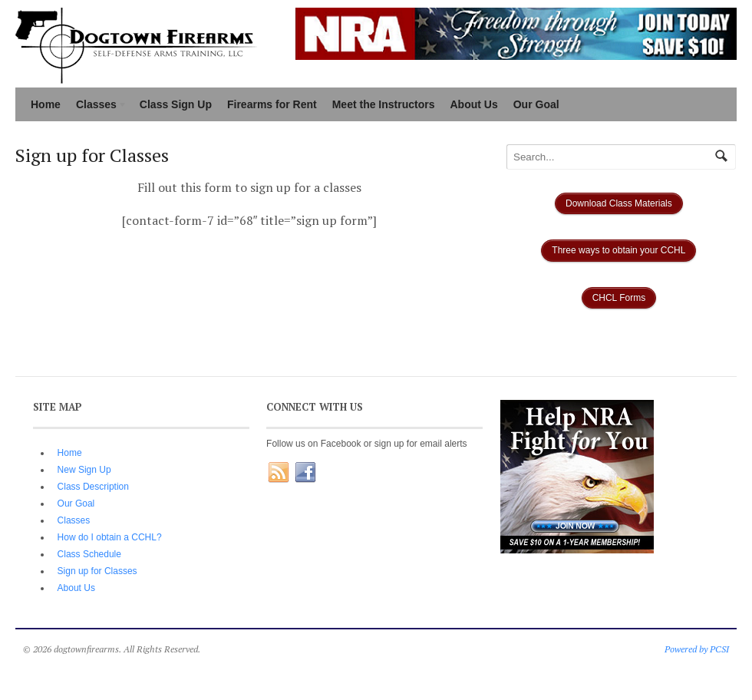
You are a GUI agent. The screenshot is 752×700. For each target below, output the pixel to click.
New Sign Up (84, 470)
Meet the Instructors (384, 104)
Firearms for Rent (272, 104)
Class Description (93, 487)
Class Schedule (89, 554)
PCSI (719, 649)
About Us (474, 104)
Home (46, 104)
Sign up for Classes (97, 571)
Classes (98, 106)
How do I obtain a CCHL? (110, 537)
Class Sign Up (176, 104)
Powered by (687, 649)
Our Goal (536, 104)
